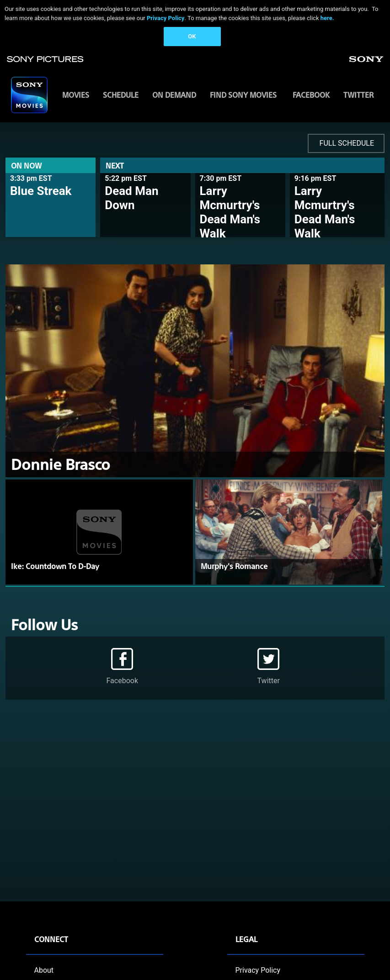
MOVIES (76, 95)
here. (327, 18)
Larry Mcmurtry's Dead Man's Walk (230, 212)
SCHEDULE (121, 95)
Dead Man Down (131, 198)
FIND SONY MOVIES (243, 95)
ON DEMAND (174, 95)
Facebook (311, 95)
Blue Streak (41, 191)
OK (192, 36)
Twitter (358, 95)
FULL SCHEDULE (347, 143)
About (44, 970)
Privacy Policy (166, 18)
